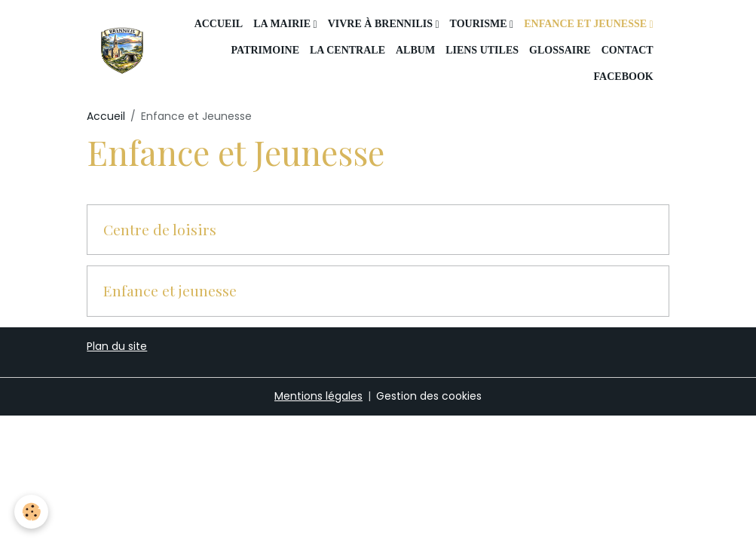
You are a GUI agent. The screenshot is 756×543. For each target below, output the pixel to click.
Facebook (622, 77)
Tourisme (480, 24)
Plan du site (117, 346)
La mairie (283, 24)
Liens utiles (482, 50)
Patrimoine (265, 50)
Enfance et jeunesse (170, 291)
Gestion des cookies (429, 396)
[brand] (122, 50)
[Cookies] (32, 512)
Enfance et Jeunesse (586, 24)
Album (415, 50)
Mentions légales (318, 396)
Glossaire (560, 50)
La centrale (347, 50)
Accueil (219, 24)
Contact (627, 50)
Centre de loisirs (160, 230)
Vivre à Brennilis (382, 24)
